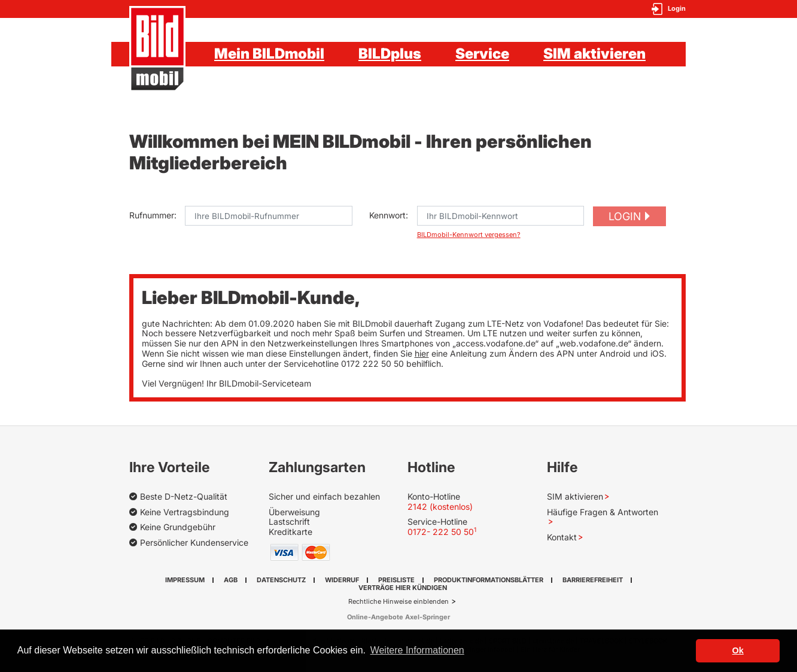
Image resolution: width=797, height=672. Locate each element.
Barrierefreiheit (593, 580)
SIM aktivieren (594, 54)
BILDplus (390, 54)
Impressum (185, 580)
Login (625, 216)
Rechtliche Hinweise (381, 601)
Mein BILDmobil (269, 54)
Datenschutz (281, 580)
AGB (231, 580)
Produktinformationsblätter (489, 580)
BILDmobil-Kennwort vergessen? (469, 235)
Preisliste (396, 580)
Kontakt (562, 537)
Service (482, 54)
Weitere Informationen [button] (417, 650)
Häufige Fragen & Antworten (603, 512)
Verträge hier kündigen (403, 588)
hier (422, 353)
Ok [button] (738, 650)
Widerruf (342, 580)
